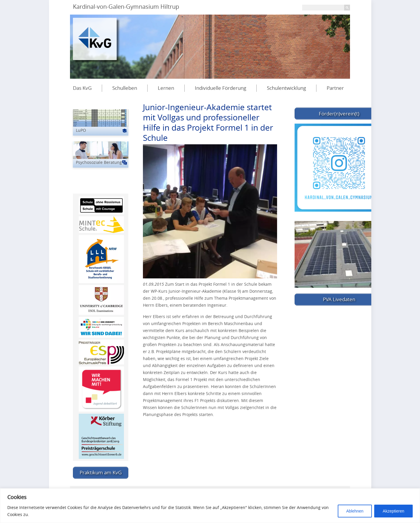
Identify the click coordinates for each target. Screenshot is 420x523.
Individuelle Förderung (220, 88)
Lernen (166, 88)
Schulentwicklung (286, 88)
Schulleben (125, 88)
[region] (210, 506)
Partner (335, 88)
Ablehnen (355, 511)
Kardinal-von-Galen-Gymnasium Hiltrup (126, 7)
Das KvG (82, 88)
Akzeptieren (393, 511)
